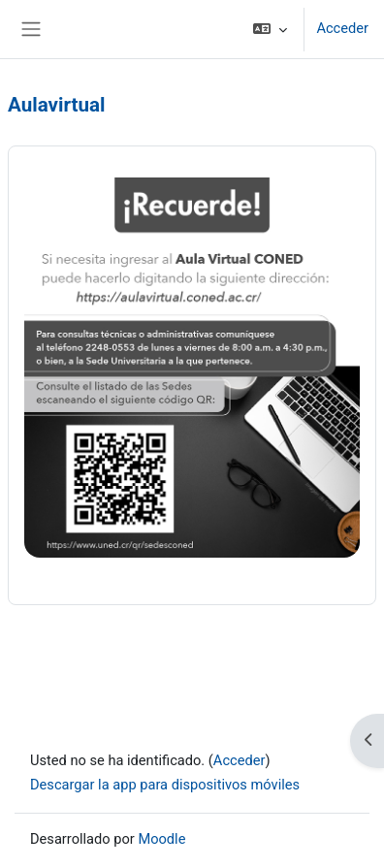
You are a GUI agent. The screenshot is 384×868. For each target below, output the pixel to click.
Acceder (342, 28)
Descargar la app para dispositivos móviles (165, 785)
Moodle (161, 839)
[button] (270, 29)
